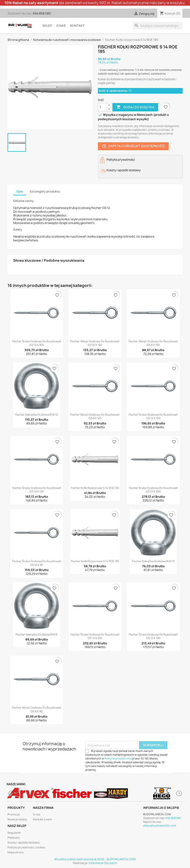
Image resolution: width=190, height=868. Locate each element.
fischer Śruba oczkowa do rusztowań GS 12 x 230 (95, 636)
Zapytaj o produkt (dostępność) (133, 146)
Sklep (47, 26)
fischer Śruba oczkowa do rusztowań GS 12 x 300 (153, 490)
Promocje (14, 814)
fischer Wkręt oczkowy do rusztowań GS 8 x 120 (95, 416)
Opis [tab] (20, 191)
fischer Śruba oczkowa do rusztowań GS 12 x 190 (153, 636)
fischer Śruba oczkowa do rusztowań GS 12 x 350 (37, 343)
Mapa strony (16, 852)
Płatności (14, 838)
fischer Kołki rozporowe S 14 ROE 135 (95, 561)
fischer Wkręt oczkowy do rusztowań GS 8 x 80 (37, 709)
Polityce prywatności (118, 758)
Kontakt (77, 26)
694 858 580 (42, 13)
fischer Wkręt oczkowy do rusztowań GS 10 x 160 (95, 343)
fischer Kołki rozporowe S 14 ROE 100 (95, 488)
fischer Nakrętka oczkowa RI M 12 (37, 415)
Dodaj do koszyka (135, 107)
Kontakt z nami (42, 819)
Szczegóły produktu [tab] (45, 191)
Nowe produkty (17, 819)
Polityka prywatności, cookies (26, 847)
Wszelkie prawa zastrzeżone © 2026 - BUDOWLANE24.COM (95, 859)
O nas (61, 26)
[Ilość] (102, 107)
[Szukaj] (158, 26)
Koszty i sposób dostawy (24, 842)
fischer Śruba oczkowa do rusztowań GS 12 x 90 (37, 563)
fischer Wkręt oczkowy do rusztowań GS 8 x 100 (153, 343)
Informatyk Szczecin (103, 863)
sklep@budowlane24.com (160, 826)
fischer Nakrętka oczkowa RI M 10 (153, 561)
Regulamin (14, 833)
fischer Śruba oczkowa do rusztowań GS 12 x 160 (153, 416)
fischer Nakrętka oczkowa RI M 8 (37, 634)
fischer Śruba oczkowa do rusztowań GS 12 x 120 (37, 490)
